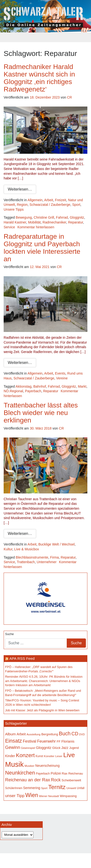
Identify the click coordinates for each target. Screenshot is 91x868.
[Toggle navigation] (46, 37)
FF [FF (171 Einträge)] (58, 741)
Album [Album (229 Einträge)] (10, 734)
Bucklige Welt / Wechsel (57, 544)
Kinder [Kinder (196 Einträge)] (10, 756)
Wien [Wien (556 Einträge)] (32, 795)
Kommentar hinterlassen (36, 227)
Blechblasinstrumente (32, 557)
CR (69, 97)
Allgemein (35, 200)
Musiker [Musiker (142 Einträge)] (29, 766)
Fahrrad (62, 217)
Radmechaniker (54, 222)
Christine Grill (44, 217)
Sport (76, 205)
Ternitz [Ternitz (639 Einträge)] (57, 787)
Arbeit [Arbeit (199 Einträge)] (21, 734)
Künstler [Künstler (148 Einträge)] (49, 756)
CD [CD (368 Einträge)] (75, 734)
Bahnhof (40, 386)
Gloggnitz (77, 217)
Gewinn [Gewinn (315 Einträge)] (13, 747)
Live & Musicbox (27, 549)
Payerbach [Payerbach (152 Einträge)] (43, 774)
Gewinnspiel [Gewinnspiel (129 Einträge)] (28, 748)
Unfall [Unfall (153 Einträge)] (81, 788)
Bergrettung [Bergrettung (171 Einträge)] (50, 734)
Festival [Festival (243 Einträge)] (30, 741)
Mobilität (34, 222)
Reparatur (75, 222)
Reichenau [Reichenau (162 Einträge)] (75, 774)
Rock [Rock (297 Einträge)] (56, 780)
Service (9, 227)
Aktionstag (23, 386)
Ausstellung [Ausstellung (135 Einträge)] (34, 734)
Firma (54, 557)
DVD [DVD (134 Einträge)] (82, 734)
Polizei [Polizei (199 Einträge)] (56, 773)
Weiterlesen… (20, 189)
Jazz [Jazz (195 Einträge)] (65, 748)
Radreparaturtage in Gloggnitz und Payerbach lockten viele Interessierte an (42, 248)
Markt (82, 386)
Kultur (8, 549)
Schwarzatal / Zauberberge (50, 205)
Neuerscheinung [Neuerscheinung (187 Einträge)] (47, 766)
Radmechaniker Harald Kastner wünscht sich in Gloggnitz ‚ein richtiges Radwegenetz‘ (39, 78)
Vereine (62, 378)
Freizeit (60, 200)
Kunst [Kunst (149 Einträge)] (39, 756)
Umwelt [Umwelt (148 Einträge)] (71, 788)
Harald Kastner (15, 222)
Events (60, 373)
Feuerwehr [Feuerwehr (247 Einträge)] (46, 741)
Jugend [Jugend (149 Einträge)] (74, 748)
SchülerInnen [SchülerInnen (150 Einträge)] (14, 788)
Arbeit (49, 200)
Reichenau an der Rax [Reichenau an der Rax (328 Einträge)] (28, 780)
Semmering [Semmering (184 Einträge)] (32, 788)
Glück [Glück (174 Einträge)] (56, 748)
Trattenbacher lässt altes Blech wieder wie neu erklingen (41, 413)
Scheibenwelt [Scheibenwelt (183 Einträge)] (71, 780)
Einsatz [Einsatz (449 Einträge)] (13, 741)
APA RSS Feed (22, 658)
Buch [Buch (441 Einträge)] (65, 734)
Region (22, 205)
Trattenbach (26, 562)
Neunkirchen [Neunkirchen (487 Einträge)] (20, 773)
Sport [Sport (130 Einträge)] (44, 788)
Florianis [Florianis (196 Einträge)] (68, 741)
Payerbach (33, 391)
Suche (9, 634)
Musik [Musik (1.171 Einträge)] (14, 764)
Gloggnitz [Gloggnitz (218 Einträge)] (44, 748)
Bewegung (24, 217)
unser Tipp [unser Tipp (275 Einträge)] (15, 796)
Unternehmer (47, 562)
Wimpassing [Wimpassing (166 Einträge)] (68, 796)
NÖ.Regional (13, 391)
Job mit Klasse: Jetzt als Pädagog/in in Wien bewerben (42, 710)
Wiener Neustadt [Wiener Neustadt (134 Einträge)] (49, 796)
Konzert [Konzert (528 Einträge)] (25, 755)
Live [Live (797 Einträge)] (69, 755)
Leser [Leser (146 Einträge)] (59, 756)
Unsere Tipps (14, 209)
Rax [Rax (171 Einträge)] (64, 773)
